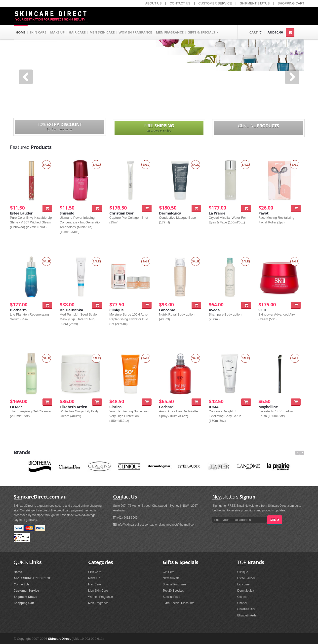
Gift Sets (168, 572)
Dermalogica (246, 591)
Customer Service (26, 591)
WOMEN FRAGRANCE (135, 32)
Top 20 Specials (173, 591)
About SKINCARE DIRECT (32, 578)
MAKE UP (58, 32)
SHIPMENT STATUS (255, 3)
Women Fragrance (100, 597)
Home (18, 572)
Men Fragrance (98, 603)
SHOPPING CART (291, 3)
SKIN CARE (38, 32)
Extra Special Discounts (179, 603)
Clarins (242, 597)
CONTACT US (180, 3)
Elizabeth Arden (248, 615)
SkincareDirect (59, 639)
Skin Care (95, 572)
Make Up (94, 578)
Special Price (171, 597)
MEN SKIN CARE (102, 32)
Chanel (242, 603)
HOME (21, 32)
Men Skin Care (98, 591)
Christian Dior (246, 609)
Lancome (243, 584)
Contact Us (21, 584)
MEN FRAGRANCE (170, 32)
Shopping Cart (24, 603)
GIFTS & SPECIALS (203, 32)
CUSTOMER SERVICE (215, 3)
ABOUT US (153, 3)
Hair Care (95, 584)
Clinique (243, 572)
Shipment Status (25, 597)
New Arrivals (171, 578)
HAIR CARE (77, 32)
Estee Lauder (246, 578)
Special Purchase (174, 584)
